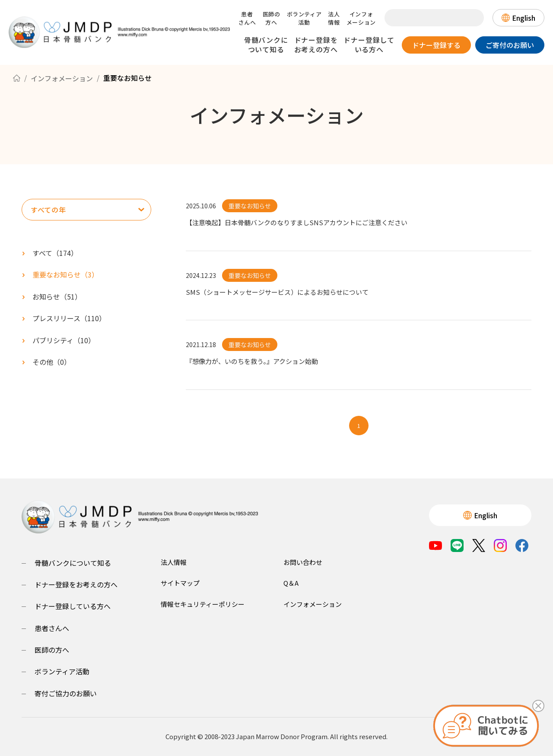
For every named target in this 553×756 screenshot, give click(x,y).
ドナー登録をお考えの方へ (316, 45)
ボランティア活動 (304, 18)
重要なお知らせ (250, 206)
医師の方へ (272, 18)
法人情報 (334, 18)
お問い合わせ (303, 562)
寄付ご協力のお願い (66, 693)
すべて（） (55, 253)
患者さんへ (247, 18)
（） (65, 274)
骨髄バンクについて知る (266, 45)
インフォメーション (361, 18)
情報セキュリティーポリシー (203, 604)
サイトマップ (180, 583)
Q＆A (291, 583)
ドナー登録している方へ (369, 45)
